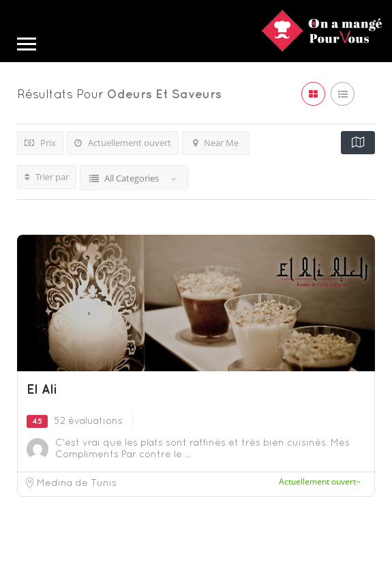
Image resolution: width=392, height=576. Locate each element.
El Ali (42, 389)
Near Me (216, 143)
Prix (40, 143)
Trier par (47, 177)
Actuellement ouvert (123, 143)
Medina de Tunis (77, 483)
